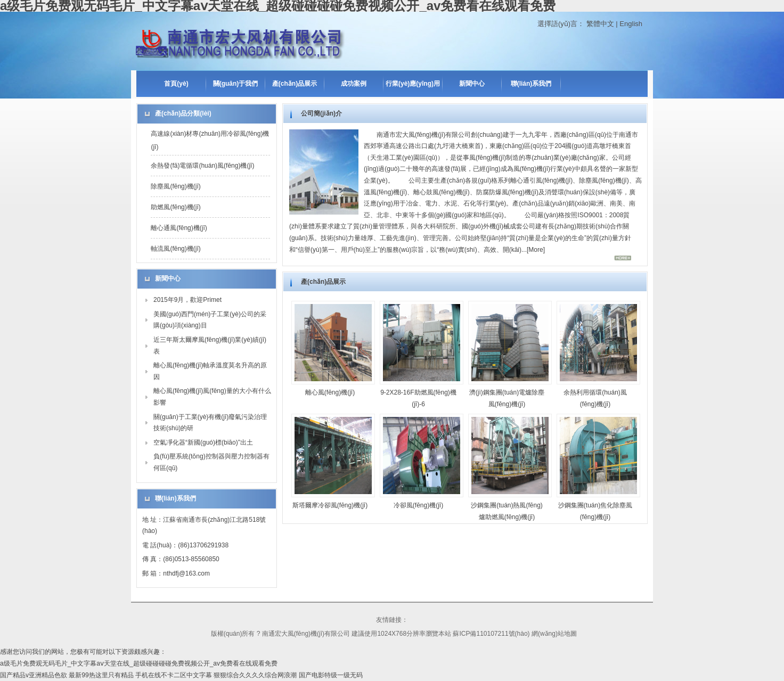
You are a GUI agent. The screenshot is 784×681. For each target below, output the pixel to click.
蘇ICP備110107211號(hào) (491, 634)
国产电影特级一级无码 (331, 675)
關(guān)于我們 (236, 84)
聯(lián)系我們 (531, 84)
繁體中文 (600, 24)
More (536, 250)
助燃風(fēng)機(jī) (175, 207)
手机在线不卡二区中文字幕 (174, 675)
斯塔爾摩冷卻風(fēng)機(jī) (330, 505)
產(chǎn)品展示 (295, 84)
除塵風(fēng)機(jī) (175, 186)
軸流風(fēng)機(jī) (175, 249)
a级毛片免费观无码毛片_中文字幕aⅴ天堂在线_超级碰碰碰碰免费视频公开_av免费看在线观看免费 (139, 663)
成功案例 (354, 84)
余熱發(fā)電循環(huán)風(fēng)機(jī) (202, 166)
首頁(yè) (176, 84)
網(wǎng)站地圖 (554, 634)
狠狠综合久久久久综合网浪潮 (255, 675)
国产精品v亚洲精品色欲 (34, 675)
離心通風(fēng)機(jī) (179, 228)
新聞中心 (472, 84)
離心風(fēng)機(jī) (330, 392)
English (631, 24)
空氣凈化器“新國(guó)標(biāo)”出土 (203, 442)
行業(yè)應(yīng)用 (413, 84)
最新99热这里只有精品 (101, 675)
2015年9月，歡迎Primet (187, 300)
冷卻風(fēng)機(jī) (418, 505)
